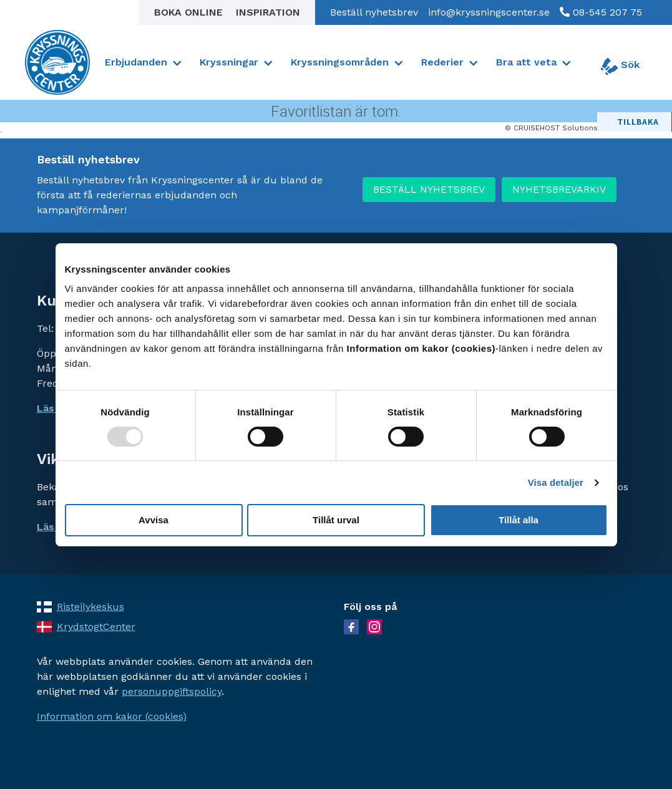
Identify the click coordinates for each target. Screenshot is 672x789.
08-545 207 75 (606, 12)
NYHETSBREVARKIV (559, 189)
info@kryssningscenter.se (489, 12)
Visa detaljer (556, 482)
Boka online (190, 12)
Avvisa (153, 520)
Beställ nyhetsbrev (374, 12)
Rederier (442, 62)
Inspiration (268, 12)
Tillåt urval (336, 520)
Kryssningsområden (340, 62)
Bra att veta (526, 62)
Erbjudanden (136, 62)
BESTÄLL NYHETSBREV (429, 189)
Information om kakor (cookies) (112, 716)
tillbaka (638, 122)
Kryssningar (229, 62)
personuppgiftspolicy (172, 691)
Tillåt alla (519, 520)
